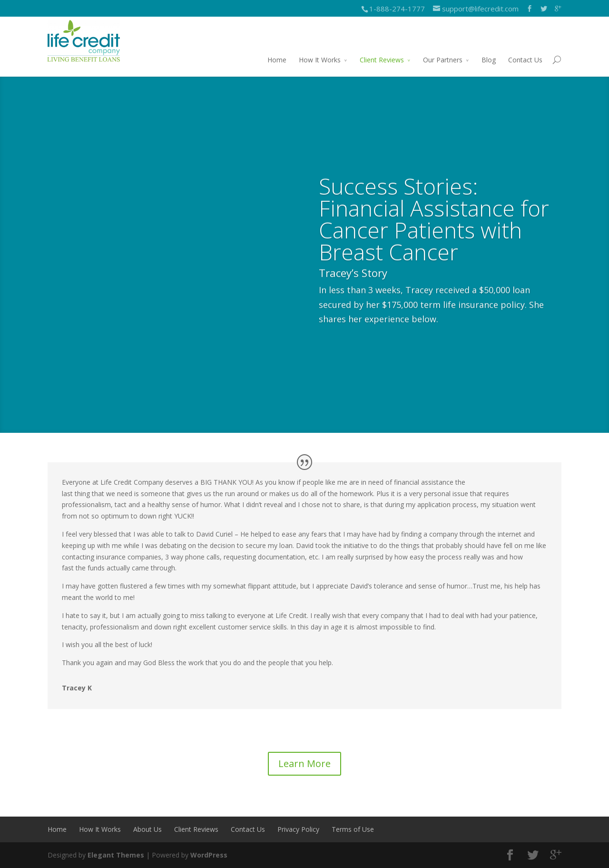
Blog (489, 60)
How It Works (320, 60)
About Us (147, 829)
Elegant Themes (116, 855)
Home (277, 60)
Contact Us (525, 60)
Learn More (304, 763)
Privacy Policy (298, 829)
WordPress (209, 855)
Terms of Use (353, 829)
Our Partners (443, 60)
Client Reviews (382, 60)
